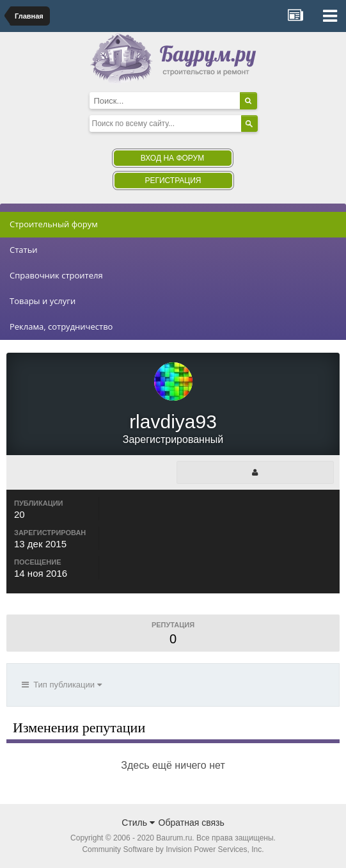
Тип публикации (62, 685)
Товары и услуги (43, 301)
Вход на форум (172, 158)
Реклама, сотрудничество (61, 326)
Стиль (138, 823)
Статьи (24, 250)
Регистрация (173, 181)
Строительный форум (54, 224)
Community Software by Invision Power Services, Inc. (173, 849)
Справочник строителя (56, 275)
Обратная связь (192, 823)
